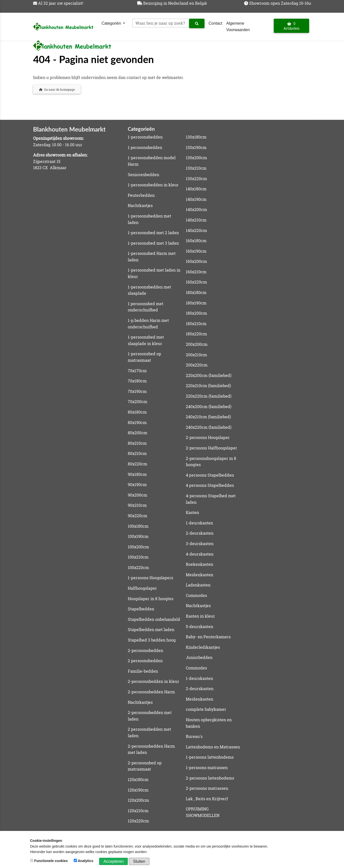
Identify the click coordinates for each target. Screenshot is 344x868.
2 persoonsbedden (145, 661)
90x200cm (138, 495)
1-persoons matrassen (207, 767)
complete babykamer (206, 709)
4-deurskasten (200, 554)
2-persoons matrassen (207, 788)
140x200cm (196, 209)
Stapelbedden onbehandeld (154, 619)
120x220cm (138, 821)
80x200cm (138, 433)
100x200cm (138, 547)
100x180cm (138, 526)
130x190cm (196, 147)
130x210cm (196, 168)
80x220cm (138, 464)
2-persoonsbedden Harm (151, 692)
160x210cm (196, 272)
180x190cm (196, 303)
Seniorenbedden (143, 175)
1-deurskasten (199, 523)
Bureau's (194, 736)
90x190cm (137, 484)
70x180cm (137, 381)
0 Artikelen (291, 26)
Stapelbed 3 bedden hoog (152, 640)
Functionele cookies (49, 861)
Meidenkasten (200, 575)
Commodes (196, 595)
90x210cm (137, 505)
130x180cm (196, 137)
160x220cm (196, 282)
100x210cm (138, 557)
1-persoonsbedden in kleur (153, 185)
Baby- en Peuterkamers (208, 637)
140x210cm (196, 220)
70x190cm (137, 391)
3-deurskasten (200, 543)
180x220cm (196, 334)
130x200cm (196, 158)
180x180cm (196, 292)
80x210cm (137, 443)
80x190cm (137, 422)
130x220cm (196, 179)
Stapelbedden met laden (151, 629)
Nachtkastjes (140, 205)
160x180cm (196, 241)
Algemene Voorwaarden (238, 27)
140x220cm (196, 230)
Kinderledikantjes (203, 647)
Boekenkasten (200, 564)
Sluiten (139, 861)
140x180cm (196, 189)
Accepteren (113, 861)
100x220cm (138, 567)
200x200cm (197, 344)
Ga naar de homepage (57, 89)
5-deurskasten (200, 626)
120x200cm (138, 800)
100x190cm (138, 536)
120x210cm (138, 811)
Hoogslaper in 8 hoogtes (151, 599)
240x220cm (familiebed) (209, 427)
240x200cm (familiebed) (209, 406)
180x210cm (196, 324)
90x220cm (138, 516)
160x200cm (196, 261)
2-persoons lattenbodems (210, 778)
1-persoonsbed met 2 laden (153, 233)
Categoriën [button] (112, 23)
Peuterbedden (141, 195)
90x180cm (137, 474)
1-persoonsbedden (145, 137)
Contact (215, 23)
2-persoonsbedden (145, 650)
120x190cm (138, 790)
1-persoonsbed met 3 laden (153, 243)
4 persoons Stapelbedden (210, 475)
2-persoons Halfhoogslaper (211, 448)
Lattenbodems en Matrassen (213, 747)
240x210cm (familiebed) (208, 417)
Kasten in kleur (200, 616)
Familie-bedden (143, 671)
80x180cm (137, 412)
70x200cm (138, 401)
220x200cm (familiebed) (209, 375)
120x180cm (138, 779)
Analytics (84, 861)
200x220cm (197, 365)
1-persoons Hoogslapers (150, 578)
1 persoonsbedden (145, 147)
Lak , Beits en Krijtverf (207, 799)
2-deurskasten (200, 533)
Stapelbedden (141, 609)
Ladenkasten (198, 585)
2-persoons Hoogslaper (208, 437)
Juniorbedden (199, 657)
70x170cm (137, 371)
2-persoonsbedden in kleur (153, 681)
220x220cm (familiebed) (209, 396)
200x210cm (196, 355)
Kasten (192, 512)
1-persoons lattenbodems (210, 757)
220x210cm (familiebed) (208, 386)
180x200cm (196, 313)
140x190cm (196, 199)
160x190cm (196, 251)
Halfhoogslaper (142, 588)
